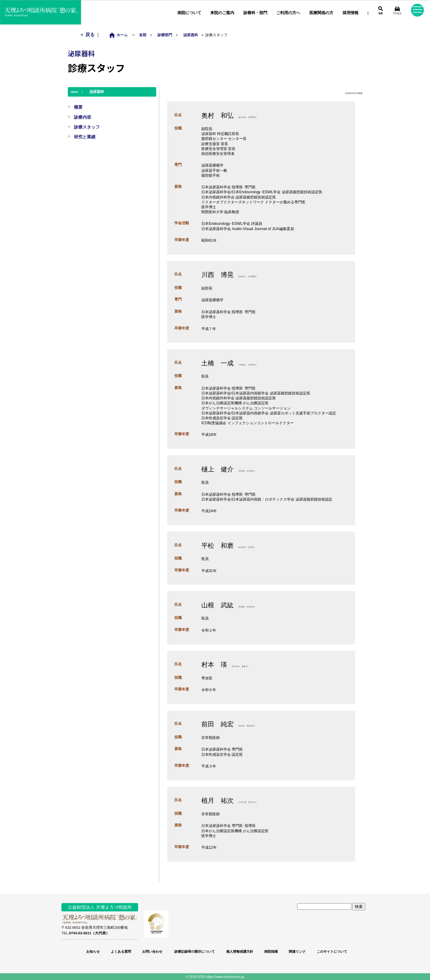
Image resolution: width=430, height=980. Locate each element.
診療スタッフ (87, 127)
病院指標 (271, 951)
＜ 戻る (88, 35)
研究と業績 (85, 137)
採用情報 (351, 13)
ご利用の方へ (288, 13)
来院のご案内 (222, 13)
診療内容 (83, 117)
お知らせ (93, 951)
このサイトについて (332, 951)
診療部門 (165, 35)
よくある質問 (121, 951)
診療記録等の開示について (194, 951)
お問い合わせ (152, 951)
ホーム (120, 35)
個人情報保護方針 (240, 951)
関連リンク (297, 951)
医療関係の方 (321, 13)
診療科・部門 (255, 13)
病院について (189, 13)
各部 (143, 35)
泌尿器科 (191, 35)
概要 (78, 107)
